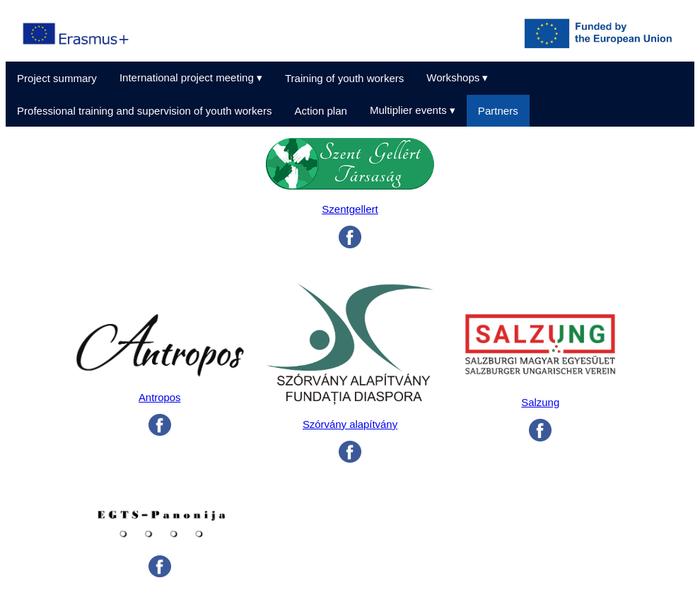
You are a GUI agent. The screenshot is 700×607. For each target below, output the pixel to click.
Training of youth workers (344, 78)
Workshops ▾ (457, 77)
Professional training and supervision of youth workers (144, 111)
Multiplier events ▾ (413, 110)
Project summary (57, 78)
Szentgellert (350, 209)
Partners (498, 111)
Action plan (320, 111)
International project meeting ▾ (191, 77)
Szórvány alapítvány (350, 424)
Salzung (540, 403)
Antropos (160, 398)
